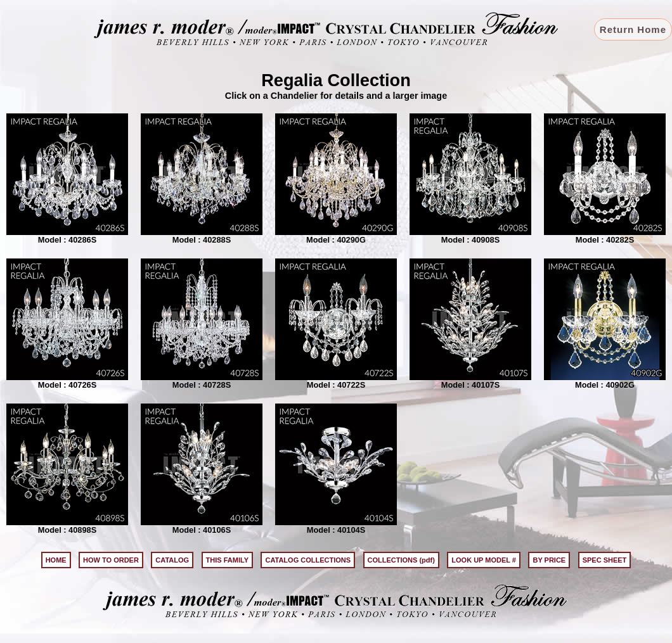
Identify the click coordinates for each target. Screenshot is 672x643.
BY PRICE (549, 560)
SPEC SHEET (605, 560)
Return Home (633, 29)
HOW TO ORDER (111, 560)
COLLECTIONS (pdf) (401, 560)
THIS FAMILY (227, 560)
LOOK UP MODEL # (484, 560)
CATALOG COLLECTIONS (308, 560)
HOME (56, 560)
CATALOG (172, 560)
